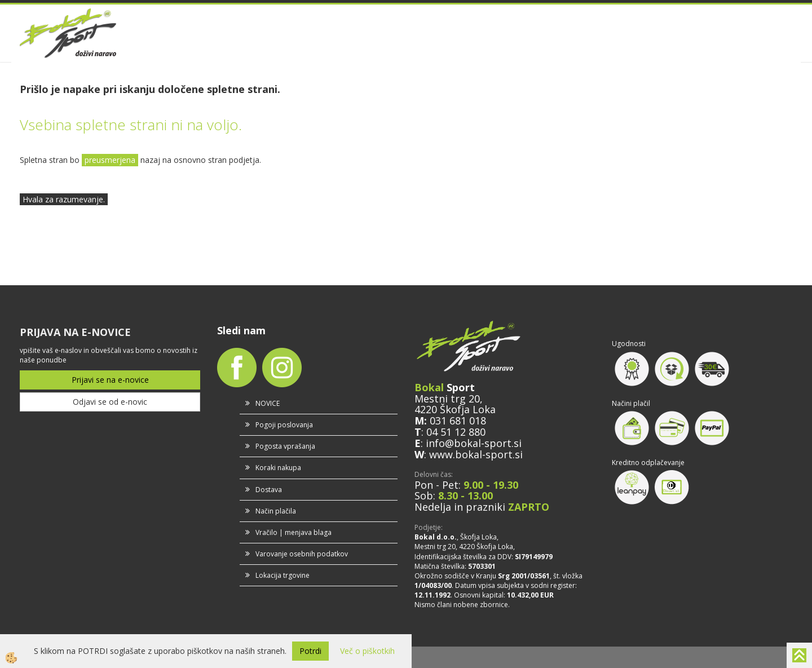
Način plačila (276, 511)
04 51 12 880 (456, 432)
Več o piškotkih (367, 651)
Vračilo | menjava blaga (294, 532)
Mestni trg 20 (447, 399)
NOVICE (268, 403)
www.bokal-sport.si (476, 454)
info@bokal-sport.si (474, 443)
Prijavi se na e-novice (110, 380)
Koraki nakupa (278, 468)
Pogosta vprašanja (285, 446)
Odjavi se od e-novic (110, 402)
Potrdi (310, 651)
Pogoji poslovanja (284, 425)
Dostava (269, 490)
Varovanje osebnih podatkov (302, 554)
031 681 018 (458, 421)
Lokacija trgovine (283, 575)
